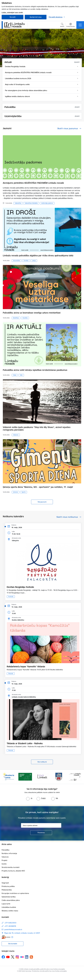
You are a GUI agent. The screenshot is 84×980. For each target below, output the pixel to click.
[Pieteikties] (41, 833)
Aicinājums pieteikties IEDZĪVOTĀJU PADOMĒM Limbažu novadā (33, 183)
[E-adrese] (6, 937)
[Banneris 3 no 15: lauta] (42, 777)
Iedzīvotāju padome (47, 203)
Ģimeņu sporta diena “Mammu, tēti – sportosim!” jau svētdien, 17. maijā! (38, 487)
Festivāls (11, 597)
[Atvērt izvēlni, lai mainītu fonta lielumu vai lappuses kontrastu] (71, 25)
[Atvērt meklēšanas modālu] (62, 25)
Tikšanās (11, 674)
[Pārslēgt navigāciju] (80, 25)
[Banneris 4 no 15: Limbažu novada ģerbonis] (59, 777)
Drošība (26, 261)
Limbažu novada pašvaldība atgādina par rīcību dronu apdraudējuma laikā (38, 256)
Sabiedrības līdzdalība (31, 203)
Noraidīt (13, 17)
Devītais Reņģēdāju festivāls (20, 587)
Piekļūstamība (7, 890)
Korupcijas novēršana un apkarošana (15, 893)
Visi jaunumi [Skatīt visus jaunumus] (42, 502)
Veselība (25, 318)
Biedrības (16, 318)
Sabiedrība (18, 203)
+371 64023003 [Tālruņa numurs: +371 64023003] (10, 923)
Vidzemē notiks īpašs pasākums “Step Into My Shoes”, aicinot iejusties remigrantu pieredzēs (37, 429)
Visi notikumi (42, 762)
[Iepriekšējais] (4, 777)
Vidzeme (16, 435)
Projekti (4, 860)
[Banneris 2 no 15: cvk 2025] (25, 777)
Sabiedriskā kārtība (9, 897)
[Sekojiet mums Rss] (31, 957)
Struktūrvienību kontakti (10, 867)
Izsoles (4, 864)
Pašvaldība (5, 850)
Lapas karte (6, 904)
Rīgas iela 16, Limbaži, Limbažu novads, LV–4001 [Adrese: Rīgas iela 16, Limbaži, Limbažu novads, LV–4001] (22, 933)
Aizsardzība (17, 261)
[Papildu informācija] (12, 937)
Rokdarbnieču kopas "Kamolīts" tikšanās (26, 667)
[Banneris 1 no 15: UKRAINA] (8, 777)
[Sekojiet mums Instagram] (17, 957)
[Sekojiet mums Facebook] (3, 957)
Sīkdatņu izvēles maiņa (10, 911)
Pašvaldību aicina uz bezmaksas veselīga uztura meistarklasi (32, 313)
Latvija (34, 261)
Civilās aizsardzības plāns (11, 900)
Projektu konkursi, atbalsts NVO (13, 871)
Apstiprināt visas (36, 17)
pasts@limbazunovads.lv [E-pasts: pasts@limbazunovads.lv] (13, 929)
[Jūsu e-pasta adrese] (41, 825)
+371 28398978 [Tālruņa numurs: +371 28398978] (10, 926)
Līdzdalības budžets (9, 907)
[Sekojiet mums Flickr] (22, 957)
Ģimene (16, 492)
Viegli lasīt (5, 883)
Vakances (5, 857)
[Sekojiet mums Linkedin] (27, 957)
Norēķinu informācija (9, 853)
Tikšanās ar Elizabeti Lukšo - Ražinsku (25, 743)
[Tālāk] (80, 777)
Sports (24, 492)
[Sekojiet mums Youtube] (8, 957)
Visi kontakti (13, 944)
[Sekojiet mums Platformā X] (13, 957)
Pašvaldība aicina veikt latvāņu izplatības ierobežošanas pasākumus (35, 370)
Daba (15, 375)
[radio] (29, 798)
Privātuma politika (8, 886)
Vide (21, 375)
